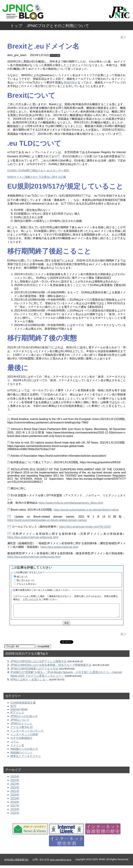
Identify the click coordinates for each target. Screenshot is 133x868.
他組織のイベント (21, 755)
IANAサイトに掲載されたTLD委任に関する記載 (37, 177)
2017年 (15, 808)
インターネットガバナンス (27, 733)
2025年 (15, 779)
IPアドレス (17, 715)
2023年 (15, 786)
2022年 (15, 790)
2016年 (15, 812)
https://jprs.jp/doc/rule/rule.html (59, 547)
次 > (123, 37)
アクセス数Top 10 (21, 730)
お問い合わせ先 (31, 599)
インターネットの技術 (24, 737)
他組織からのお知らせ (24, 751)
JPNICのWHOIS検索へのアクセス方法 (34, 671)
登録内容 (69, 82)
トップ (16, 26)
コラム (15, 744)
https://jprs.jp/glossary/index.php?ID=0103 (85, 527)
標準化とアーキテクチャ (26, 759)
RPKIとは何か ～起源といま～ (29, 682)
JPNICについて (20, 722)
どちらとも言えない (27, 584)
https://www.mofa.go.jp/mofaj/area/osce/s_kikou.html (71, 503)
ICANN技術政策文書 (23, 705)
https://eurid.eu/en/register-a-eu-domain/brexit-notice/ (86, 510)
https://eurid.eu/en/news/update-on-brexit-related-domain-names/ (47, 520)
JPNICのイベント (21, 726)
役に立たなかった (26, 580)
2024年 (15, 783)
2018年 (15, 805)
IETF (13, 709)
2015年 (15, 815)
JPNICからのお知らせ (24, 719)
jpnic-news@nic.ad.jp (61, 862)
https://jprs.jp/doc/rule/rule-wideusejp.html (33, 537)
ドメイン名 (55, 55)
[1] (80, 126)
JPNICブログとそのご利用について (58, 26)
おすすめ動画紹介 (21, 741)
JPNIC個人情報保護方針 (16, 862)
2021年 (15, 794)
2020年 (15, 797)
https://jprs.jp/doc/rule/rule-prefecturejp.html (34, 557)
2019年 (15, 801)
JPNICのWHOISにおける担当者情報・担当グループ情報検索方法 (51, 668)
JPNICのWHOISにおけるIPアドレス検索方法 (38, 664)
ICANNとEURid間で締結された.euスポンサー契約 (38, 171)
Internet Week (19, 712)
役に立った (22, 577)
